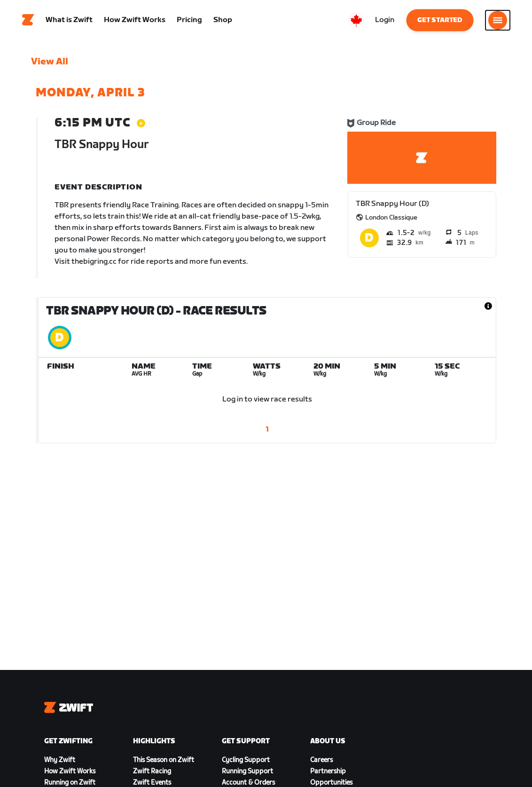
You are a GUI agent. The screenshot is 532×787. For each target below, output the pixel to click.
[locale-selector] (356, 21)
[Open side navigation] (498, 21)
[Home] (28, 21)
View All (50, 63)
